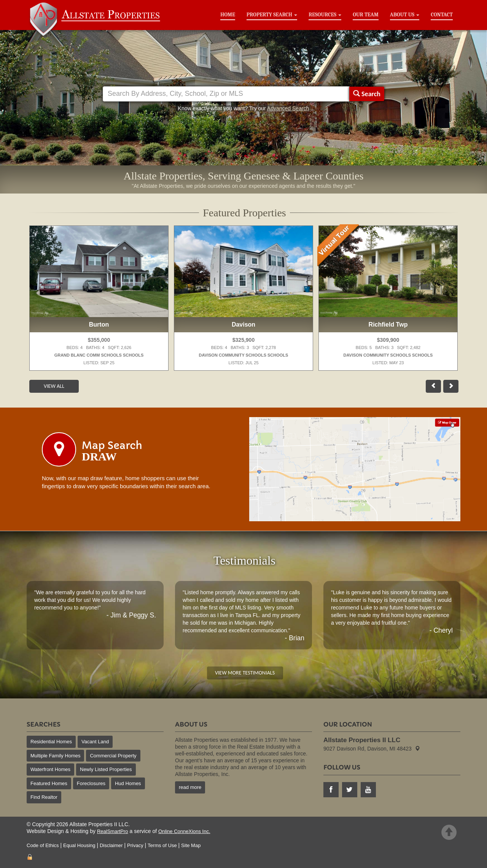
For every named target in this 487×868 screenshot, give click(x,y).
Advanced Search (288, 108)
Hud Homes (128, 783)
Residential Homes (51, 742)
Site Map (191, 845)
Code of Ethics (43, 845)
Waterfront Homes (50, 769)
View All (54, 386)
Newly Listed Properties (106, 769)
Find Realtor (44, 797)
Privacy (135, 845)
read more (190, 787)
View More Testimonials (245, 673)
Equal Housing (79, 845)
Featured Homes (49, 783)
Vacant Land (95, 742)
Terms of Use (162, 845)
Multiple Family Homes (55, 756)
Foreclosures (91, 783)
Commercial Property (113, 756)
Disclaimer (111, 845)
